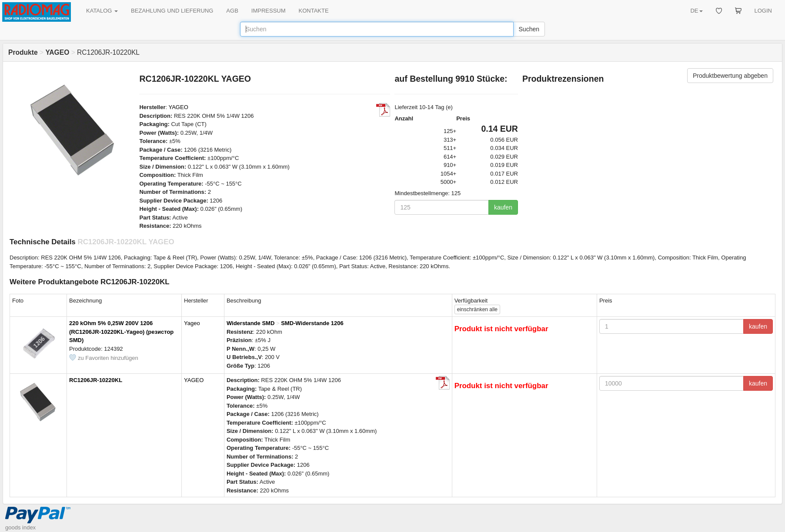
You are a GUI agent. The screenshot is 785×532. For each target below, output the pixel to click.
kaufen (503, 207)
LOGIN (763, 11)
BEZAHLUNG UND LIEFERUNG (172, 11)
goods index (20, 527)
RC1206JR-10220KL (96, 380)
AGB (232, 11)
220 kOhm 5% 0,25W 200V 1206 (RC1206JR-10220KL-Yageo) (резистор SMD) (121, 332)
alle (477, 309)
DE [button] (696, 11)
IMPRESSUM (269, 11)
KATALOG (102, 11)
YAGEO (178, 107)
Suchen (529, 29)
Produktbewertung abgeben (730, 76)
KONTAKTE (314, 11)
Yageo (192, 323)
